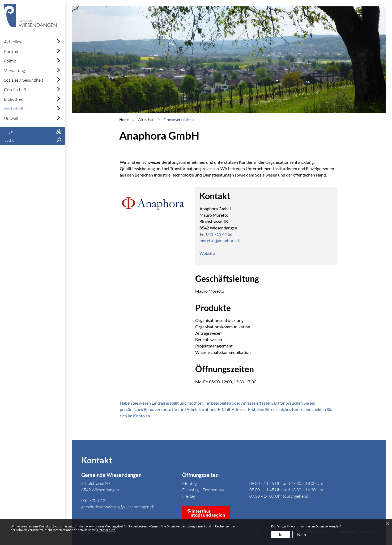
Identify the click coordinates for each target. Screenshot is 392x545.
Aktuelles (12, 42)
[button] (33, 141)
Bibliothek (13, 99)
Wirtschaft (14, 109)
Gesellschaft (15, 90)
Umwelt (11, 118)
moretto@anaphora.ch (220, 240)
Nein (302, 534)
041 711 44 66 (219, 234)
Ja (280, 534)
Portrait (11, 51)
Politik (10, 61)
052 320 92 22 (94, 500)
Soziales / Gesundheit (24, 80)
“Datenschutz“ (106, 530)
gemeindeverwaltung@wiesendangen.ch (118, 507)
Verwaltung (14, 70)
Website (210, 253)
